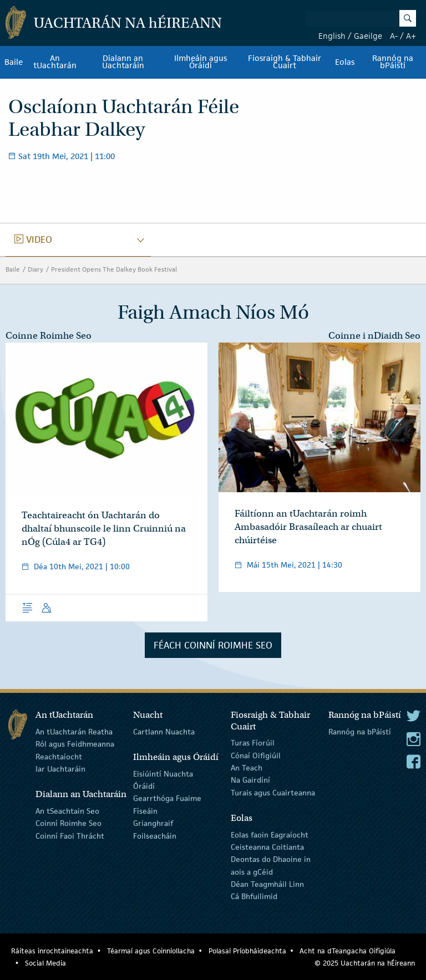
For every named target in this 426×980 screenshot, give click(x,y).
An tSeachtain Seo (67, 811)
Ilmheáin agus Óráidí (201, 62)
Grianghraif (153, 823)
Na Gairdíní (250, 780)
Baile (14, 62)
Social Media (45, 963)
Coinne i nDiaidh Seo (374, 336)
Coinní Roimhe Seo (69, 823)
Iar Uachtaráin (60, 769)
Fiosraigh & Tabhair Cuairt (285, 62)
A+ (411, 36)
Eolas (345, 62)
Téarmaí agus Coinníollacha (151, 951)
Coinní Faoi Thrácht (70, 835)
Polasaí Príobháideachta (247, 951)
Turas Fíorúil (253, 743)
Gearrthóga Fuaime (167, 798)
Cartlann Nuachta (164, 732)
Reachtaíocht (59, 756)
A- (394, 36)
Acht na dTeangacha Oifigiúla (348, 951)
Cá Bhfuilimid (254, 896)
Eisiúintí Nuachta (163, 773)
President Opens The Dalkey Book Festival (114, 269)
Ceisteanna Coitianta (267, 847)
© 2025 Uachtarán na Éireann (365, 963)
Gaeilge (368, 36)
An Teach (247, 768)
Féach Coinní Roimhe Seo (213, 645)
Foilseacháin (155, 835)
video (33, 239)
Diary (35, 269)
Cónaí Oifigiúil (256, 755)
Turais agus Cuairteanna (273, 793)
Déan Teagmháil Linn (267, 884)
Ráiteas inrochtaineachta (52, 951)
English (332, 36)
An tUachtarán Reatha (74, 732)
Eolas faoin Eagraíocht (270, 834)
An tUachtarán (55, 62)
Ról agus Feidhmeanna (75, 744)
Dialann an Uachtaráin (123, 62)
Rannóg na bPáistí (360, 732)
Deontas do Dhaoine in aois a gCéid (271, 865)
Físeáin (145, 811)
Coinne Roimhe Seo (49, 336)
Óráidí (144, 786)
